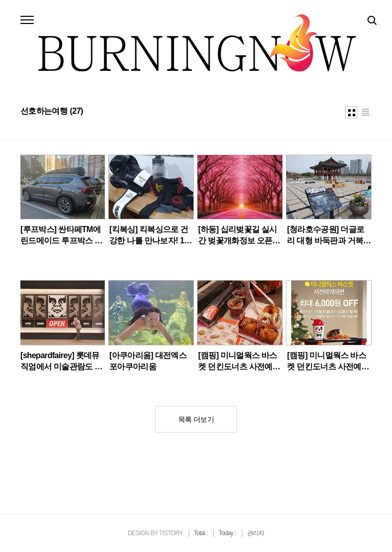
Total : (202, 533)
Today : (228, 533)
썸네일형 (351, 112)
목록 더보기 (196, 419)
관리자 (256, 533)
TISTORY (171, 533)
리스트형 (365, 112)
